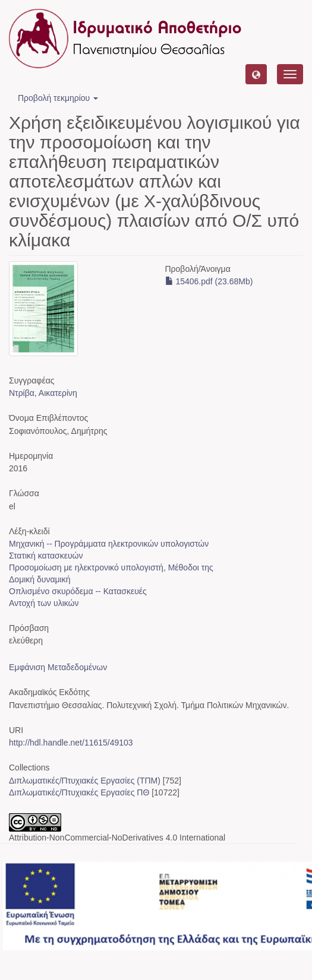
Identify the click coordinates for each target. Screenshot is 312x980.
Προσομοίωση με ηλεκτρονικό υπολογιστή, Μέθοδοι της (111, 567)
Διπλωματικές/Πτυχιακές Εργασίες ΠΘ (79, 792)
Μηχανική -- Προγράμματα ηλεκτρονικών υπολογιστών (109, 544)
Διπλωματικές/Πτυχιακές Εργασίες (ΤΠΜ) (85, 781)
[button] (256, 74)
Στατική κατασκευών (46, 556)
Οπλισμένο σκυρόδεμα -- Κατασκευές (78, 591)
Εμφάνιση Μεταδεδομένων (58, 667)
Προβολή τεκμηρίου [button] (58, 98)
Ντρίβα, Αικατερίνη (43, 393)
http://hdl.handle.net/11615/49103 (71, 743)
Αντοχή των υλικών (44, 603)
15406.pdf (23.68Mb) (209, 281)
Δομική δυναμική (40, 579)
